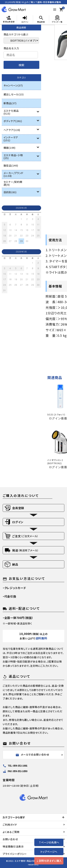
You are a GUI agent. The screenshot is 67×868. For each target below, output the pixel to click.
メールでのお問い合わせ (32, 755)
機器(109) (10, 148)
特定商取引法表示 (13, 846)
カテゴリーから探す (14, 817)
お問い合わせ (10, 839)
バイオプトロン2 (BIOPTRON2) (55, 462)
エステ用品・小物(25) (13, 157)
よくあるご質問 (11, 832)
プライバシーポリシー (15, 854)
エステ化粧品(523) (11, 112)
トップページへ (49, 852)
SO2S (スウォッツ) (56, 414)
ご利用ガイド (10, 825)
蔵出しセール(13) (14, 94)
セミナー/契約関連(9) (13, 183)
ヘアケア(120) (12, 130)
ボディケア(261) (13, 121)
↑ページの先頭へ (49, 842)
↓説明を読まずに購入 (49, 861)
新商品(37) (10, 103)
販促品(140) (11, 165)
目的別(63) (10, 192)
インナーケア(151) (11, 139)
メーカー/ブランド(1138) (13, 174)
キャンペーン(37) (13, 85)
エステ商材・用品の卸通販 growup (32, 861)
